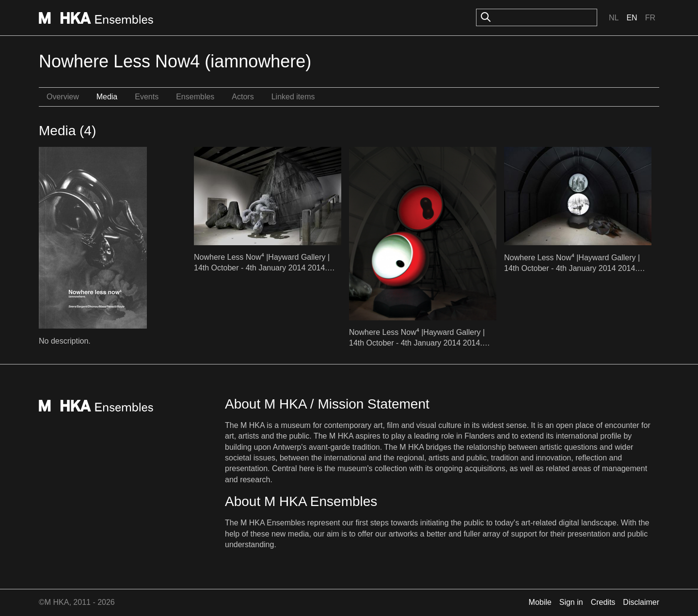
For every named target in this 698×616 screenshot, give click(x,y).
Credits (603, 602)
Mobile (540, 602)
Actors (243, 97)
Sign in (571, 602)
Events (147, 97)
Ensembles (195, 97)
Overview (63, 97)
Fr (650, 18)
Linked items (293, 97)
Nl (614, 18)
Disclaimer (641, 602)
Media (107, 97)
